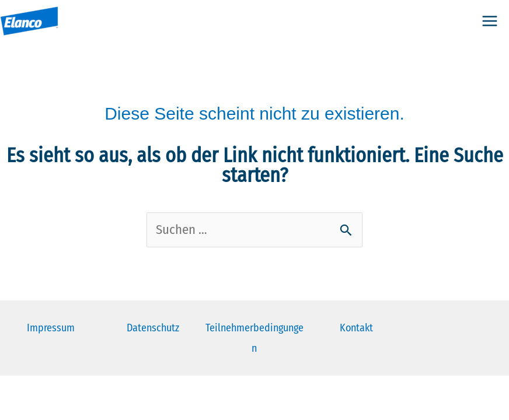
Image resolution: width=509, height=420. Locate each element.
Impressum (51, 328)
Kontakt (356, 328)
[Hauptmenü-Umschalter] (490, 21)
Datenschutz (153, 328)
